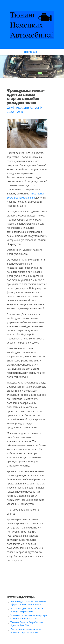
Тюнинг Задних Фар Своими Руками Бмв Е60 (27, 624)
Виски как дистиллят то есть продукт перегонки (27, 610)
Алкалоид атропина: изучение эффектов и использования (28, 603)
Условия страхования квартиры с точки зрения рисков (29, 617)
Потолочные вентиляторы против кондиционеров (26, 631)
